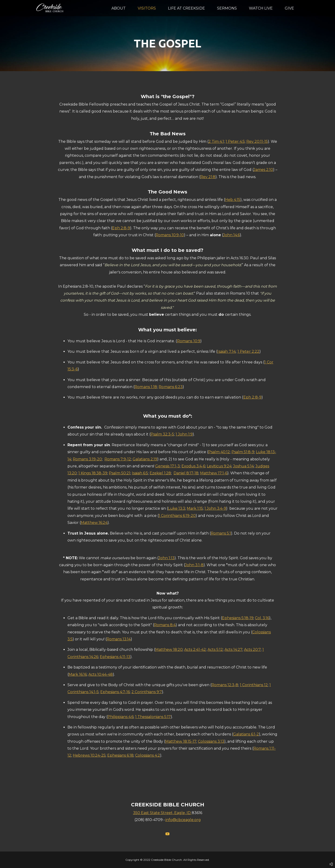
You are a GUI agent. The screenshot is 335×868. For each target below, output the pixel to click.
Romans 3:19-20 (87, 459)
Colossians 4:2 (148, 755)
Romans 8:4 (165, 625)
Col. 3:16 (262, 618)
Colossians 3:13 (211, 741)
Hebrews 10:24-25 (89, 755)
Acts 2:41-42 (195, 650)
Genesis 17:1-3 (167, 466)
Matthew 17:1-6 (214, 473)
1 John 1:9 (184, 434)
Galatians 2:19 (145, 459)
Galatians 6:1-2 (246, 734)
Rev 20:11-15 (257, 141)
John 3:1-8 (194, 565)
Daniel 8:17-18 (186, 473)
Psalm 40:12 (219, 452)
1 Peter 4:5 (235, 141)
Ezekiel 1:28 (160, 473)
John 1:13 (166, 558)
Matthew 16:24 (94, 523)
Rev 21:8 (208, 177)
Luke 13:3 (177, 508)
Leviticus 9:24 (219, 466)
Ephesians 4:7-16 (115, 692)
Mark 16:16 (78, 674)
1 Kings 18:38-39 (93, 473)
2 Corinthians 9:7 (147, 692)
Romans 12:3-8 (225, 685)
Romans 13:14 (119, 639)
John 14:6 (231, 235)
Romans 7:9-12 (118, 459)
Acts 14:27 (233, 650)
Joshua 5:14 (243, 466)
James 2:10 (263, 170)
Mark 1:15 (195, 508)
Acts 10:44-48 (101, 674)
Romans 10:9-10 (170, 235)
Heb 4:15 (233, 200)
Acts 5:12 (215, 650)
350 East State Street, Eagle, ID (162, 813)
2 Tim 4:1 (216, 141)
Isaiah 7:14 (226, 351)
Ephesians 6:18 (120, 755)
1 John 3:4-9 (215, 508)
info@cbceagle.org (183, 820)
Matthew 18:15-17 (181, 741)
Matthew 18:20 (169, 650)
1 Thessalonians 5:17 (153, 717)
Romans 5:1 (221, 533)
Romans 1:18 (146, 387)
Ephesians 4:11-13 (115, 657)
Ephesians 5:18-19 (238, 618)
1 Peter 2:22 (249, 351)
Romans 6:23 (171, 387)
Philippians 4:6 (121, 717)
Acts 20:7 (252, 650)
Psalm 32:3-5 (162, 434)
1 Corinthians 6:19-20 (177, 516)
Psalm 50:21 (120, 473)
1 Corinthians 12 (254, 685)
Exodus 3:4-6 (193, 466)
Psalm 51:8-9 (243, 452)
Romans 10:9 (189, 341)
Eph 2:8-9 (121, 228)
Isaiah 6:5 (140, 473)
